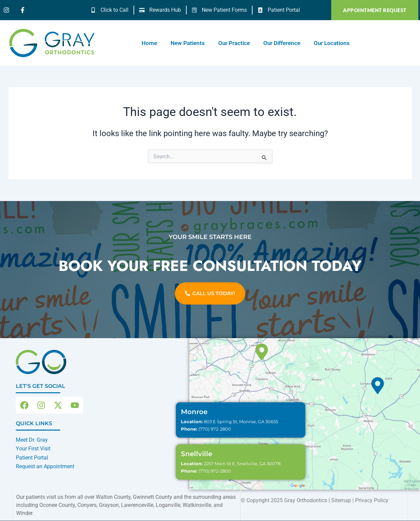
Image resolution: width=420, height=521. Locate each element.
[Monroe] (378, 386)
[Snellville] (262, 352)
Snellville (197, 454)
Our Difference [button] (282, 43)
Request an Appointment (45, 466)
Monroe (194, 412)
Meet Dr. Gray (32, 440)
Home (149, 43)
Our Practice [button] (234, 43)
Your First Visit (33, 449)
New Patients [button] (188, 43)
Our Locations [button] (332, 43)
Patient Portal (32, 458)
